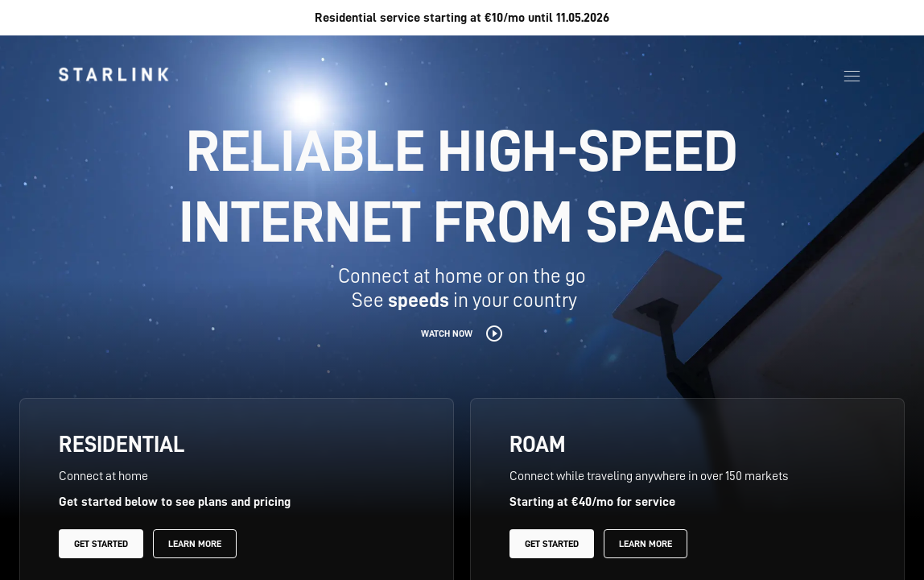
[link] (113, 74)
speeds (419, 300)
